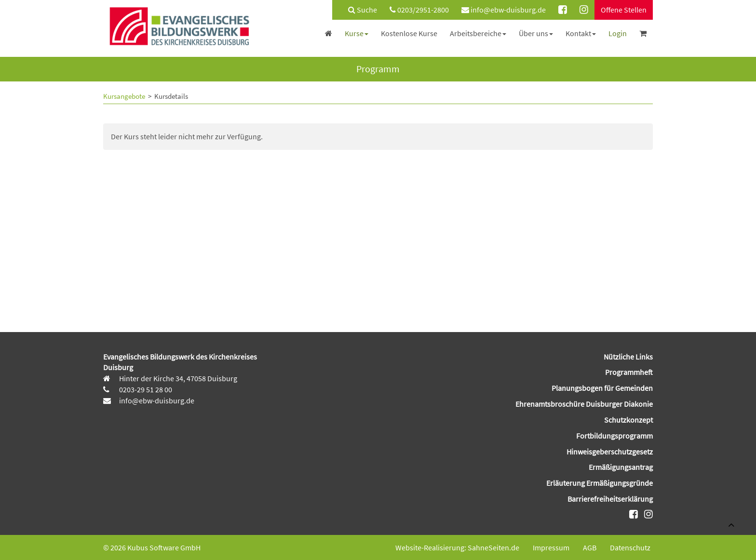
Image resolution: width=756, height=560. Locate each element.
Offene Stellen (624, 10)
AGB (590, 547)
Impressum (551, 547)
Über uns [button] (536, 33)
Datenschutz (630, 547)
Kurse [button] (357, 33)
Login (618, 33)
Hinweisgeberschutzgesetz (610, 452)
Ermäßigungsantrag (621, 467)
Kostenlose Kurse (409, 33)
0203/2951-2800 (419, 10)
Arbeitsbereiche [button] (478, 33)
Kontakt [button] (581, 33)
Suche (363, 10)
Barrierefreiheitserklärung (610, 499)
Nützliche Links (628, 357)
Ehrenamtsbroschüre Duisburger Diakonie (584, 404)
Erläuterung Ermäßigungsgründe (600, 483)
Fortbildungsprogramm (614, 436)
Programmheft (629, 372)
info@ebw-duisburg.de (504, 10)
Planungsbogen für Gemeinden (602, 388)
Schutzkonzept (628, 420)
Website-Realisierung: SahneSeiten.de (457, 547)
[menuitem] (358, 10)
